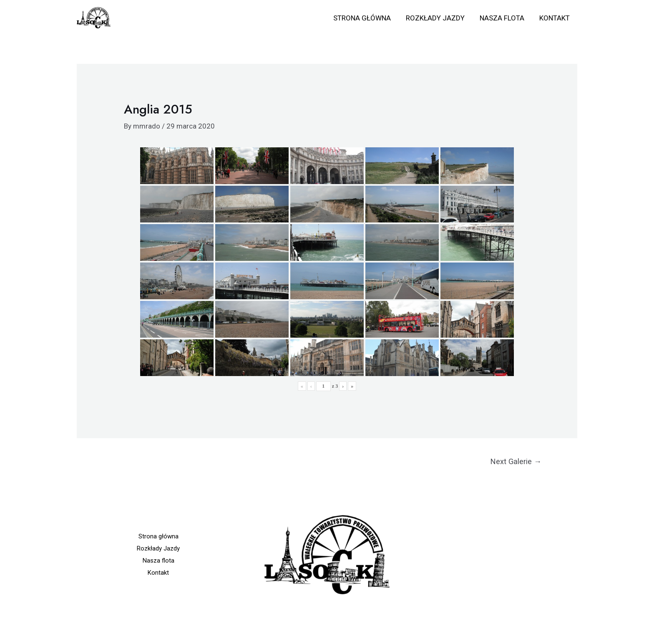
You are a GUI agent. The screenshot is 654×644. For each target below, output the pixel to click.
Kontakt (555, 18)
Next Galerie (516, 461)
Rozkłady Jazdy (437, 18)
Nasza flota (503, 18)
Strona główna (365, 18)
